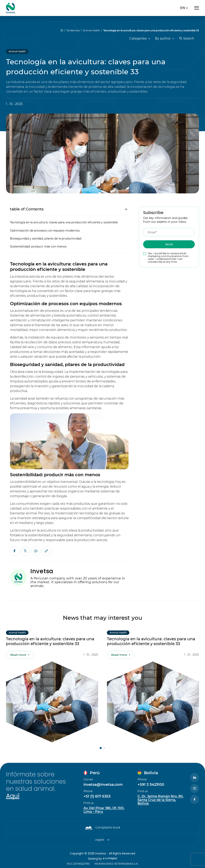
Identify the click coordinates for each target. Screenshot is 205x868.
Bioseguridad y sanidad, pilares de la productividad (46, 239)
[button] (101, 748)
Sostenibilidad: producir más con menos (38, 247)
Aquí (13, 796)
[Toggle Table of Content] (124, 209)
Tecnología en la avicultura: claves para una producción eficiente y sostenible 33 (151, 30)
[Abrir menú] (197, 8)
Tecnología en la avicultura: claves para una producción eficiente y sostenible (64, 223)
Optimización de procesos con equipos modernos (45, 231)
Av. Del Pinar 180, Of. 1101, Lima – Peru (104, 810)
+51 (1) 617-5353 (97, 796)
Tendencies (73, 30)
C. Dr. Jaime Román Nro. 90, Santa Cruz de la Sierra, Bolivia (160, 800)
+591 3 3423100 (151, 785)
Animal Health (91, 30)
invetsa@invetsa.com (103, 785)
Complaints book (108, 827)
